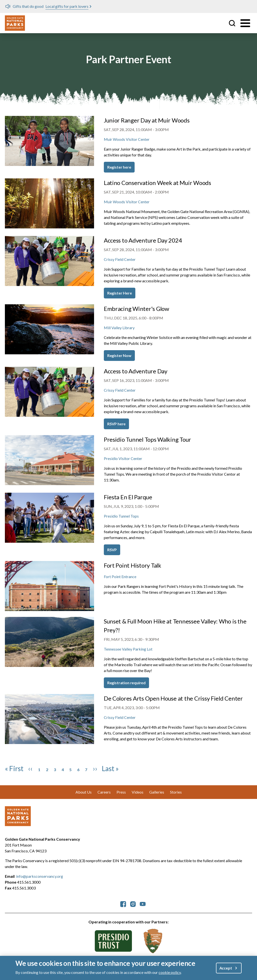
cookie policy (170, 972)
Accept (226, 968)
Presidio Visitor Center (123, 458)
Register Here (120, 293)
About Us (84, 792)
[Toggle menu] (245, 23)
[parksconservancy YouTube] (143, 903)
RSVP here (116, 424)
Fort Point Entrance (120, 577)
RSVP (112, 550)
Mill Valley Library (119, 328)
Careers (104, 792)
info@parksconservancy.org (40, 876)
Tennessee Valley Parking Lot (128, 649)
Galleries (157, 792)
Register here (119, 167)
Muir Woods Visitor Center (127, 139)
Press (121, 792)
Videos (138, 792)
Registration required (126, 683)
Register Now (119, 355)
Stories (176, 792)
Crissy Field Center (120, 259)
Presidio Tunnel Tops (121, 516)
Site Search (232, 23)
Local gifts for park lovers (67, 6)
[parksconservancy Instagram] (133, 903)
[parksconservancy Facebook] (123, 903)
